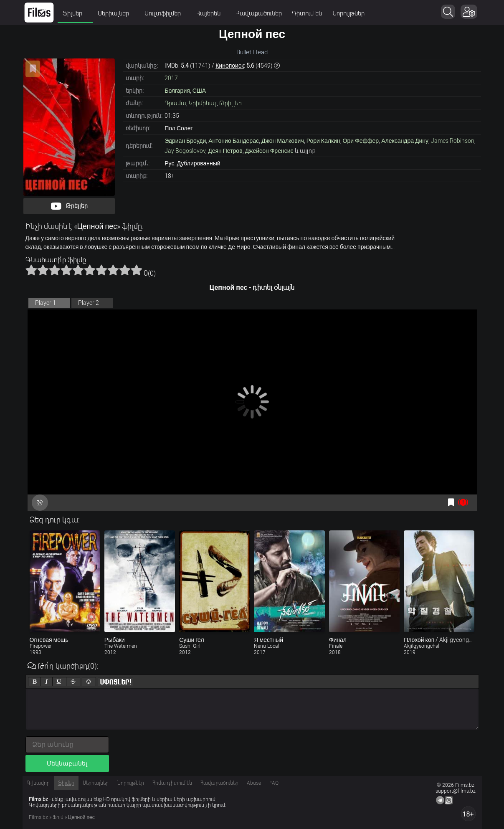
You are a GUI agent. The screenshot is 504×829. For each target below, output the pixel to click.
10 (137, 270)
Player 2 (89, 303)
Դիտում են (307, 13)
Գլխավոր (38, 783)
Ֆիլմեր (76, 13)
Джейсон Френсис (269, 151)
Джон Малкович (283, 141)
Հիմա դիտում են (172, 783)
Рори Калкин (323, 141)
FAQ (274, 783)
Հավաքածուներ (259, 13)
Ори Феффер (361, 141)
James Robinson (453, 141)
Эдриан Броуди (185, 141)
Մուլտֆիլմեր (166, 13)
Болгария (177, 91)
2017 (171, 78)
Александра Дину (405, 141)
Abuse (254, 783)
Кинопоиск (230, 66)
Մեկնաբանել (67, 763)
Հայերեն (211, 13)
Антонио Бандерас (234, 141)
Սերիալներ (117, 13)
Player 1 (46, 303)
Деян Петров (225, 151)
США (199, 91)
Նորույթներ (349, 13)
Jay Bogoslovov (185, 151)
